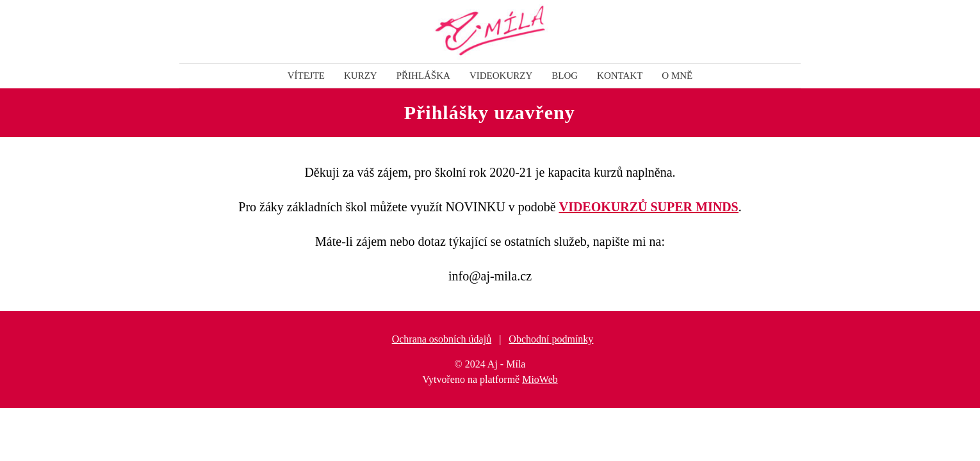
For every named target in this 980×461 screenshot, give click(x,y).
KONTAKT (620, 76)
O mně (677, 76)
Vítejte (306, 76)
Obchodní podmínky (551, 339)
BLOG (565, 76)
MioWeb (540, 379)
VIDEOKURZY (501, 76)
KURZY (361, 76)
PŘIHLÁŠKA (423, 76)
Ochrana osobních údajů (442, 339)
